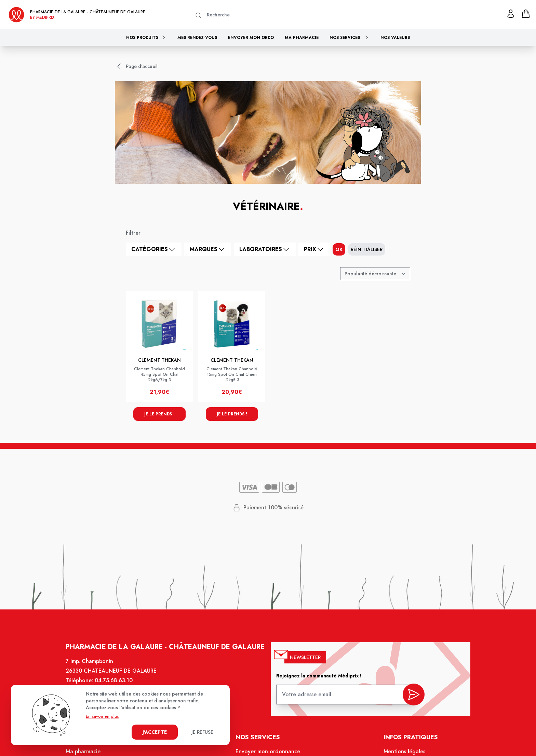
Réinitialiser (367, 249)
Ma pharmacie (302, 38)
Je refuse (202, 732)
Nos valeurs (395, 38)
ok (339, 249)
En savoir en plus (102, 716)
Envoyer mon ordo (251, 38)
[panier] (526, 14)
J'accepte (155, 732)
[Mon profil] (511, 14)
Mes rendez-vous (197, 38)
